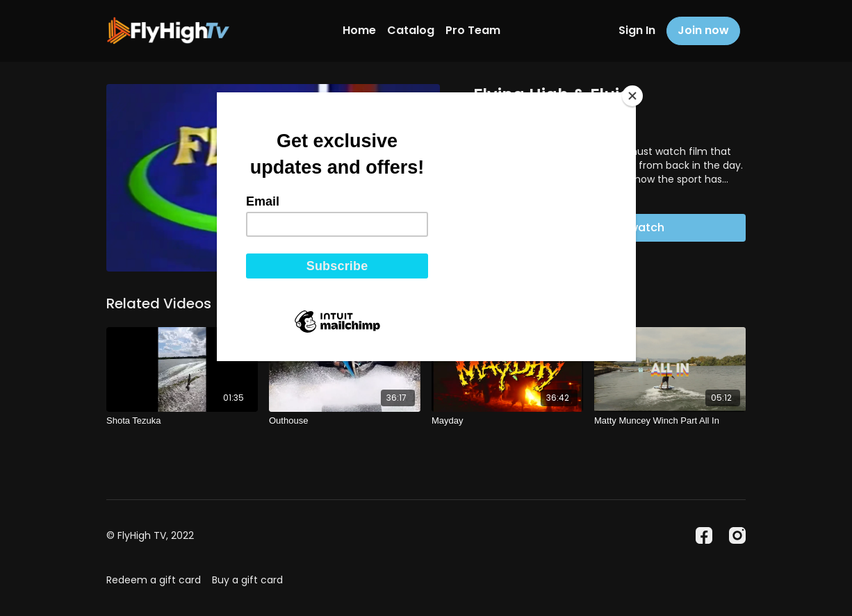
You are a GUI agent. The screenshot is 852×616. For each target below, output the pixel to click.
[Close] (632, 96)
